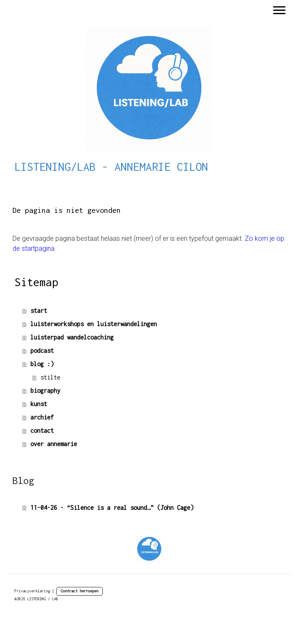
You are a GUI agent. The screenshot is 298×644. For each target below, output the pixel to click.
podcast (42, 351)
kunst (39, 404)
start (39, 311)
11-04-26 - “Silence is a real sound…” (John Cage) (112, 508)
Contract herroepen (79, 591)
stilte (50, 377)
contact (42, 431)
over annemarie (54, 444)
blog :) (42, 364)
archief (42, 417)
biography (45, 391)
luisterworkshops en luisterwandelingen (94, 324)
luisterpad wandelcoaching (72, 337)
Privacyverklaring (32, 591)
